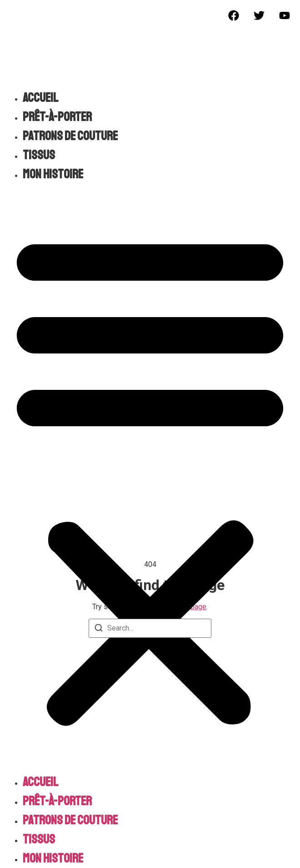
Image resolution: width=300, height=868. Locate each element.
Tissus (39, 155)
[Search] (99, 629)
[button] (150, 478)
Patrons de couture (70, 136)
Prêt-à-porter (57, 117)
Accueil (40, 98)
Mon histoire (53, 174)
